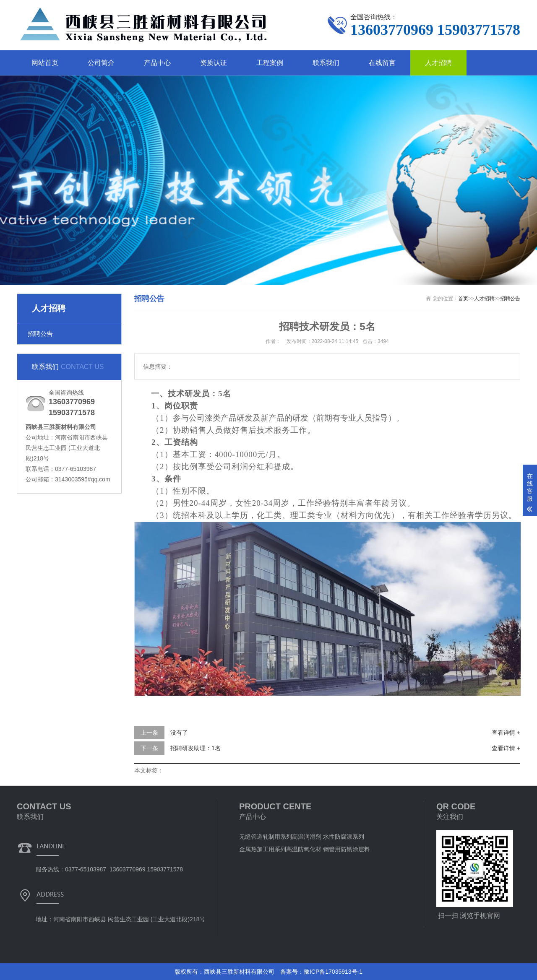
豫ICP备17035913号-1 (333, 972)
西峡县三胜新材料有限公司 (239, 972)
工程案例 (270, 63)
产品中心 (157, 63)
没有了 (179, 733)
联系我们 (326, 63)
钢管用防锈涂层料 (347, 849)
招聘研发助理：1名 (196, 748)
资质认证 (214, 63)
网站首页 (45, 63)
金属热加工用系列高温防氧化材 (280, 849)
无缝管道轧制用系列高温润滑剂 (280, 837)
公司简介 (101, 63)
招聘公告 (40, 334)
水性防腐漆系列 (344, 837)
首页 (463, 299)
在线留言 (382, 63)
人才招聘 (438, 63)
